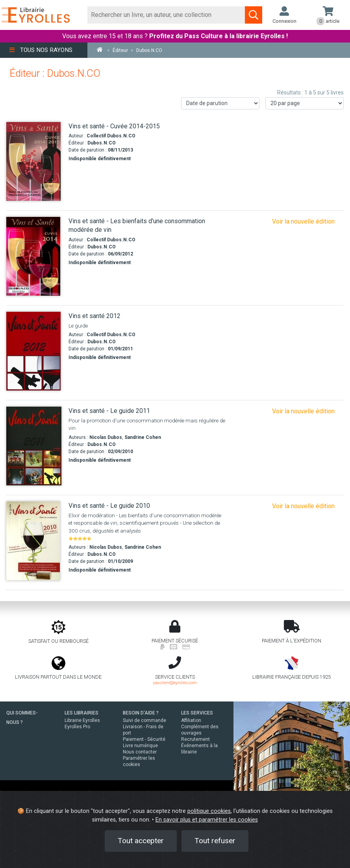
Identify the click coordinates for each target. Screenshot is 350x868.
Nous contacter (140, 752)
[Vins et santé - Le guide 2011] (34, 446)
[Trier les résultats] (220, 103)
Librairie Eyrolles (82, 720)
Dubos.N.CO (102, 143)
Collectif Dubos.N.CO (111, 136)
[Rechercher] (166, 15)
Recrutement (195, 739)
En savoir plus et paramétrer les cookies (207, 820)
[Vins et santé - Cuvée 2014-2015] (34, 161)
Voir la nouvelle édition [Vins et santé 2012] (303, 411)
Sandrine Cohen (143, 437)
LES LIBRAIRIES (81, 713)
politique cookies (209, 811)
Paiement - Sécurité (144, 739)
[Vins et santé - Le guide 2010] (34, 541)
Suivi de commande (144, 720)
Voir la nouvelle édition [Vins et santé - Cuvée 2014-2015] (303, 221)
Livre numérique (140, 746)
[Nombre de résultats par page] (305, 103)
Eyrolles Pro (77, 727)
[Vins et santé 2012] (34, 351)
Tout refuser (215, 841)
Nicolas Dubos (106, 437)
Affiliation (191, 720)
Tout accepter (141, 841)
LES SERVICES (197, 713)
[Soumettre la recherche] (254, 15)
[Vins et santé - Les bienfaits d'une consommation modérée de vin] (34, 256)
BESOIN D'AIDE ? (141, 713)
